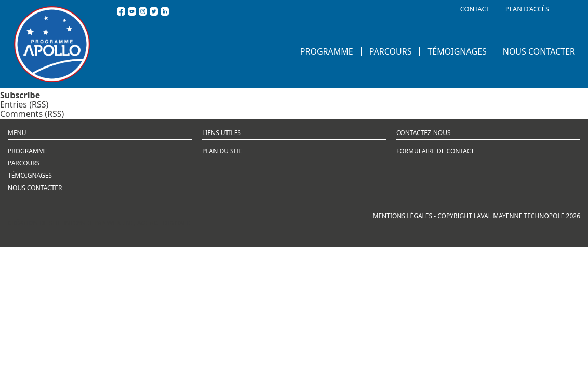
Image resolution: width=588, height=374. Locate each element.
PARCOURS (391, 51)
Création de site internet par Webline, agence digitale (99, 223)
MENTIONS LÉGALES (403, 216)
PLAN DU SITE (222, 151)
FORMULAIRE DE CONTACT (435, 151)
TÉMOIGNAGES (457, 51)
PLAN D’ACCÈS (527, 9)
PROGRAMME (327, 51)
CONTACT (475, 9)
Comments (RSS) (32, 114)
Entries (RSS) (24, 104)
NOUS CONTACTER (539, 51)
